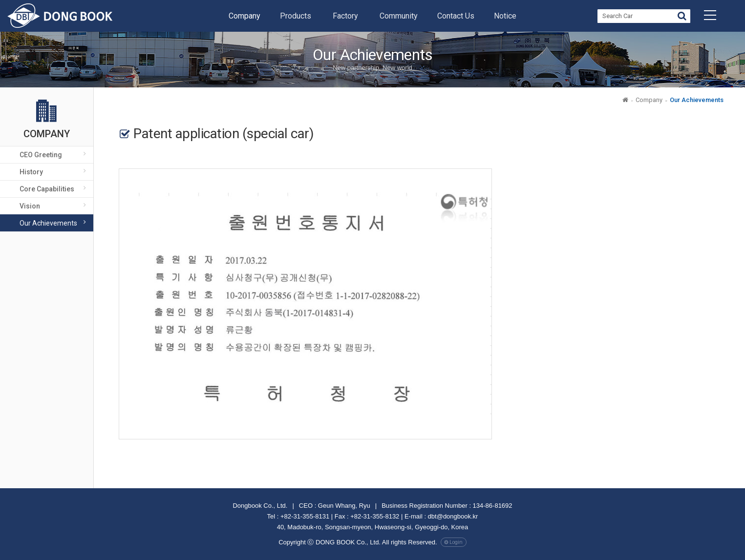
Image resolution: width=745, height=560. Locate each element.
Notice (505, 16)
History (31, 172)
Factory (345, 16)
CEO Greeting (41, 155)
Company (245, 16)
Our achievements (48, 223)
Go (682, 17)
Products (296, 16)
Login (456, 542)
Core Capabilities (47, 189)
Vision (30, 206)
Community (399, 16)
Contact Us (456, 16)
